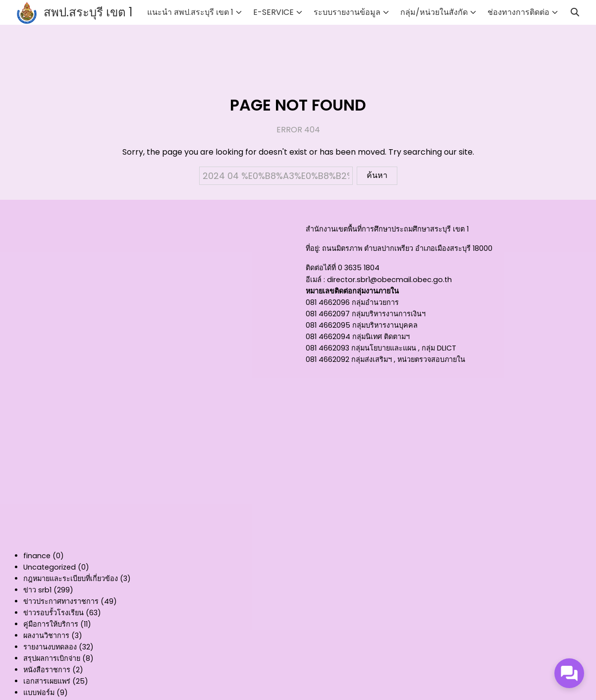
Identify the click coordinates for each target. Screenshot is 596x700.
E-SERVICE (273, 12)
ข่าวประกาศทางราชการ (61, 601)
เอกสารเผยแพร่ (47, 681)
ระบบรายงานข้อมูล (347, 12)
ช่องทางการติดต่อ (518, 12)
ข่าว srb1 (37, 590)
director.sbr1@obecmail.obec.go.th (389, 280)
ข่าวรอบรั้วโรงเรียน (54, 613)
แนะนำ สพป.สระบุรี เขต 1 (190, 12)
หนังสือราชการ (47, 670)
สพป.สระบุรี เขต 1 (88, 12)
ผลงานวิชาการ (46, 636)
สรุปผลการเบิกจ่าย (52, 658)
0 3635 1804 (359, 268)
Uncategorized (50, 567)
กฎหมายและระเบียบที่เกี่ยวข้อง (71, 579)
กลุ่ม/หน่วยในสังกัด (434, 12)
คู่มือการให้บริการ (51, 624)
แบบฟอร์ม (39, 693)
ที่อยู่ (312, 248)
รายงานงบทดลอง (50, 647)
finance (37, 556)
